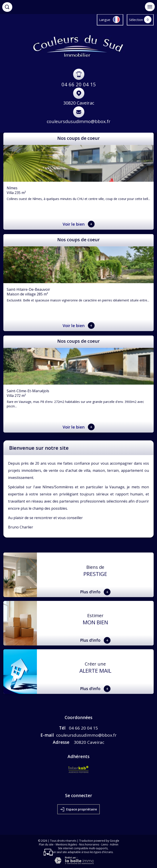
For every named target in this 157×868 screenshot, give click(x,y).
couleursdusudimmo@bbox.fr (79, 121)
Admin (114, 844)
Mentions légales (66, 844)
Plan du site (46, 844)
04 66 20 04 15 (79, 84)
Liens (105, 844)
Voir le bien (79, 224)
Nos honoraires (89, 844)
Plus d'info (95, 592)
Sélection (136, 20)
